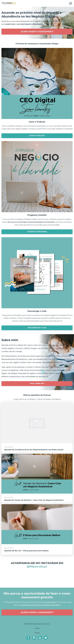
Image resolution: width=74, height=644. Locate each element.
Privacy (37, 633)
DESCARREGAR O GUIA (37, 328)
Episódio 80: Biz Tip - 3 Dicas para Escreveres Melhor (27, 551)
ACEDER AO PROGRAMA (37, 232)
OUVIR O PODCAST (37, 136)
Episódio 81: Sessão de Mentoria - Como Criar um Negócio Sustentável (34, 500)
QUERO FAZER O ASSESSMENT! (37, 32)
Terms (37, 628)
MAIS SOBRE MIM (37, 384)
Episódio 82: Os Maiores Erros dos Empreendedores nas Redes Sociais (34, 450)
